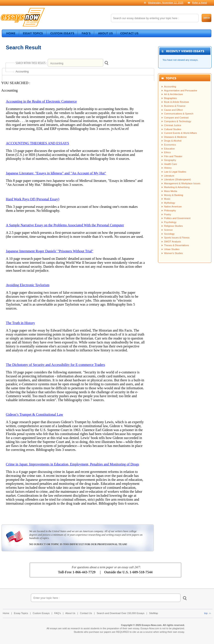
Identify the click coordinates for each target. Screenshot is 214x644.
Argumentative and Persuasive (181, 90)
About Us (70, 613)
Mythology (170, 203)
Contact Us (86, 613)
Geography (170, 160)
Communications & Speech (179, 114)
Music (167, 199)
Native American (173, 207)
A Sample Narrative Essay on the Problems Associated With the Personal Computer (65, 225)
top (208, 613)
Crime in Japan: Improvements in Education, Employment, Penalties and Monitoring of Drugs (73, 464)
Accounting (170, 87)
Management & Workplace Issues (182, 183)
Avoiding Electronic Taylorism (28, 285)
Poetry (168, 214)
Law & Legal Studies (175, 172)
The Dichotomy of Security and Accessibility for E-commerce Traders (56, 365)
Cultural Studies (173, 129)
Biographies (171, 98)
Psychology (170, 222)
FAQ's (58, 613)
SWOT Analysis (173, 242)
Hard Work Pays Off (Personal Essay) (33, 199)
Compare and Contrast (176, 118)
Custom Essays (41, 613)
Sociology (169, 234)
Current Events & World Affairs (181, 133)
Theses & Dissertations (177, 245)
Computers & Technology (178, 121)
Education (170, 149)
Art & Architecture (174, 94)
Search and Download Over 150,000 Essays (120, 613)
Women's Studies (174, 253)
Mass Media (171, 191)
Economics (170, 145)
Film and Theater (173, 156)
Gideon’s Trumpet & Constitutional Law (35, 414)
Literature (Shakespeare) (178, 179)
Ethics (167, 152)
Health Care (171, 164)
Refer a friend (200, 3)
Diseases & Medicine (176, 137)
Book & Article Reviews (177, 102)
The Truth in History (21, 323)
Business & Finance (175, 106)
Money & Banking (174, 195)
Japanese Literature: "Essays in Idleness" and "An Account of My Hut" (56, 173)
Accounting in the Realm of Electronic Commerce (41, 101)
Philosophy (170, 210)
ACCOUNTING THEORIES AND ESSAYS (38, 143)
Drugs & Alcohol (173, 141)
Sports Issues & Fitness (177, 238)
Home (6, 613)
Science (168, 230)
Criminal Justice (173, 125)
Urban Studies (172, 249)
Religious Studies (174, 226)
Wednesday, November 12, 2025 (166, 3)
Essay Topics (21, 613)
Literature (169, 176)
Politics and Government (177, 218)
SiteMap (154, 613)
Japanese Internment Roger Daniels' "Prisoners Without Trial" (50, 251)
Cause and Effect (173, 110)
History (168, 168)
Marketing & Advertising (177, 187)
